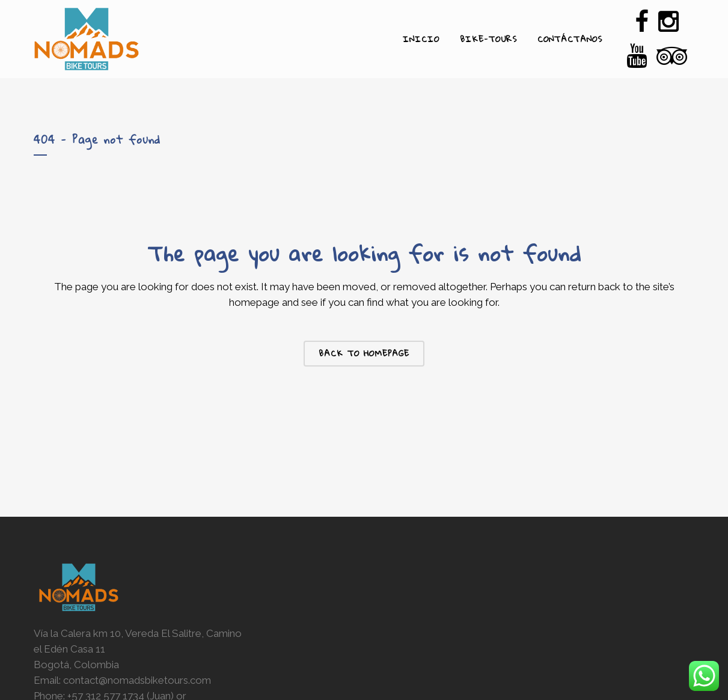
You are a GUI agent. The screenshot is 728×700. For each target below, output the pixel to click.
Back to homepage (364, 353)
